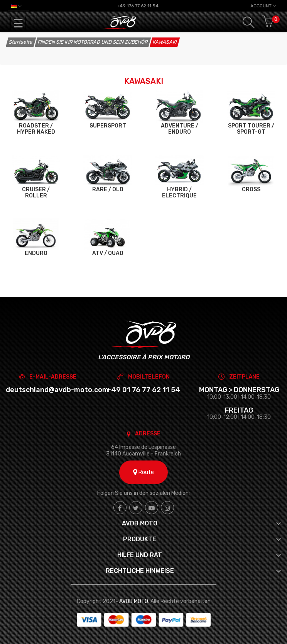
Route (143, 472)
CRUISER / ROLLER (36, 193)
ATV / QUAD (108, 253)
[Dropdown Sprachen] (16, 6)
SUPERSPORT (108, 126)
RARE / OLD (108, 189)
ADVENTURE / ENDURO (180, 129)
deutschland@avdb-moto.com (57, 390)
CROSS (251, 189)
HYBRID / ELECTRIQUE (179, 193)
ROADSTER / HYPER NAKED (36, 129)
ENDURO (36, 253)
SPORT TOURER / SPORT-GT (251, 129)
